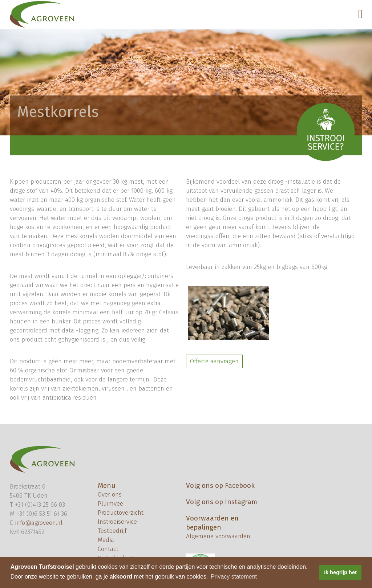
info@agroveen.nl (39, 523)
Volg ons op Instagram (222, 502)
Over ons (110, 495)
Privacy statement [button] (234, 577)
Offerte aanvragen (214, 361)
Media (106, 540)
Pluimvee (110, 504)
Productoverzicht (121, 513)
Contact (108, 549)
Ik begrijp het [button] (340, 572)
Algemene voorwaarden (218, 536)
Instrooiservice (117, 522)
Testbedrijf (112, 531)
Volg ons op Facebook (220, 485)
